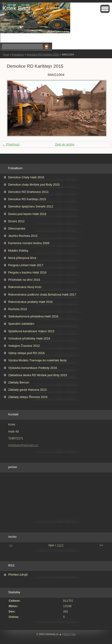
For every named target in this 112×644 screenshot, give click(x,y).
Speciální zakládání (21, 324)
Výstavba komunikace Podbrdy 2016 (33, 368)
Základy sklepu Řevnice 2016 (28, 397)
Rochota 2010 (18, 309)
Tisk (73, 634)
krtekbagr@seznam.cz (23, 445)
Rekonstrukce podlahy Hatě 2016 (30, 302)
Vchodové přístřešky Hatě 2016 (29, 338)
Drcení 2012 (16, 221)
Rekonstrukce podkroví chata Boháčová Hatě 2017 (42, 295)
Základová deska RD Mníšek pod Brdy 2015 (38, 375)
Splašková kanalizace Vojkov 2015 (31, 331)
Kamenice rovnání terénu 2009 (29, 243)
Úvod (6, 55)
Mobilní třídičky (18, 251)
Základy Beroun (19, 382)
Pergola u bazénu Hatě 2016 (27, 272)
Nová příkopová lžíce (22, 258)
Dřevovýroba (17, 228)
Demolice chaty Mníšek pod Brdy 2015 (34, 185)
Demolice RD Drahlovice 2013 (28, 192)
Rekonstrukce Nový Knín (25, 287)
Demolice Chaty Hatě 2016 (26, 177)
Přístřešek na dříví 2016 (24, 280)
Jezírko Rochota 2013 (23, 236)
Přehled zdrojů (18, 575)
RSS (66, 634)
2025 (60, 545)
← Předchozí (11, 144)
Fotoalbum (18, 55)
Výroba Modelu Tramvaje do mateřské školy (37, 360)
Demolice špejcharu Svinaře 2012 (31, 206)
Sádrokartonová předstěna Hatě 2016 (33, 316)
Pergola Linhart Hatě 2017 (26, 265)
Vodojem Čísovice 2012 (24, 346)
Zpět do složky (65, 144)
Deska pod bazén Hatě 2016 (27, 214)
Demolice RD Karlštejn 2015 (43, 55)
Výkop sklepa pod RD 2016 (26, 353)
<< (11, 545)
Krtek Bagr (17, 8)
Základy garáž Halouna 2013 (27, 390)
